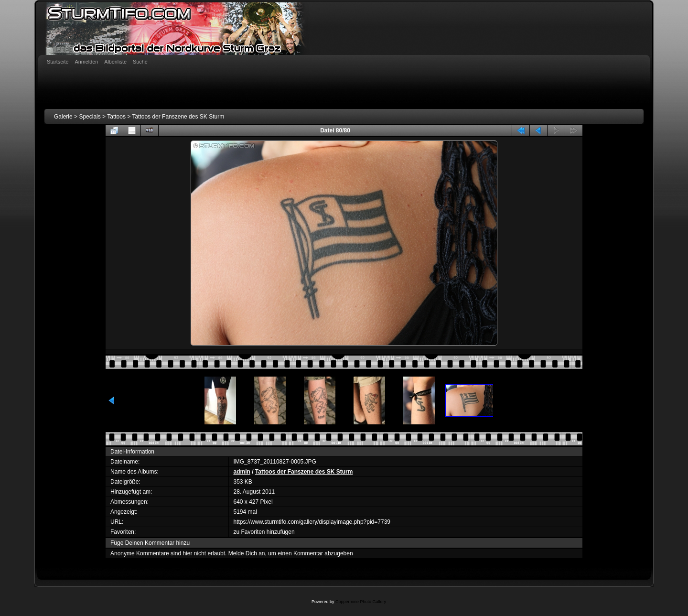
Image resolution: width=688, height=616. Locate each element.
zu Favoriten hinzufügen (264, 532)
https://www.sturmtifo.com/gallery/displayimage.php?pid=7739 (312, 522)
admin (242, 472)
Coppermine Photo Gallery (361, 602)
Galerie (63, 117)
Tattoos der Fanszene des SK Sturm (178, 117)
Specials (90, 117)
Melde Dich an (247, 553)
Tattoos (116, 117)
